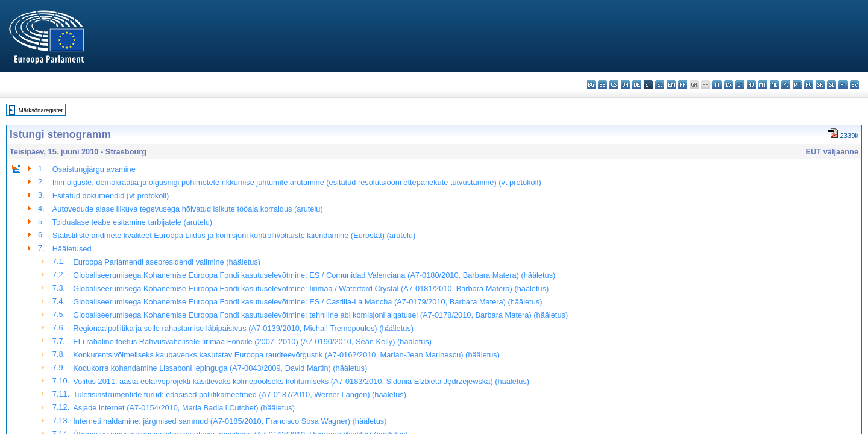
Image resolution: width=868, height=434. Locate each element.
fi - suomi (843, 85)
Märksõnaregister (41, 110)
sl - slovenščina (832, 85)
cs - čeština (614, 85)
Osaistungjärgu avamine (94, 169)
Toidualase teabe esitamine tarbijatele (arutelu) (132, 222)
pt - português (797, 85)
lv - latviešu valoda (728, 85)
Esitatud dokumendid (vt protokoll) (111, 196)
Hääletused (72, 249)
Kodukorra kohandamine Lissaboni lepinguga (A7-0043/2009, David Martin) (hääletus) (220, 368)
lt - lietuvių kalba (740, 85)
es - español (602, 85)
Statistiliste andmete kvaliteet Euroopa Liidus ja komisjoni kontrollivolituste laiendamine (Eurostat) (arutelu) (234, 235)
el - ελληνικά (660, 85)
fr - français (683, 85)
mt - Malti (763, 85)
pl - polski (786, 85)
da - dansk (625, 85)
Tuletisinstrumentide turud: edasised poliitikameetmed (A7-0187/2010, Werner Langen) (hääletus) (240, 395)
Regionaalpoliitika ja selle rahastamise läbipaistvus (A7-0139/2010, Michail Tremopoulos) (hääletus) (243, 328)
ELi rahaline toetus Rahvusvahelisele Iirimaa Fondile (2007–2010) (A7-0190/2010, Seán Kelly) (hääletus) (252, 341)
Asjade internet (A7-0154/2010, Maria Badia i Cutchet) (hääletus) (184, 408)
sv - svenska (854, 85)
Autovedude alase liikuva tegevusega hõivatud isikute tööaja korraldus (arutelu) (188, 209)
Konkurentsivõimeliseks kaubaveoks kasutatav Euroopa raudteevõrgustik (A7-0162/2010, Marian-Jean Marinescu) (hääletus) (286, 355)
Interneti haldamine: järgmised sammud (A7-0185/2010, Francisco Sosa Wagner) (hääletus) (230, 421)
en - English (671, 85)
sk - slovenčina (820, 85)
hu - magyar (751, 85)
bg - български (591, 85)
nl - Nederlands (774, 85)
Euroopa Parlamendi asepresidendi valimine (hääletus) (167, 262)
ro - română (809, 85)
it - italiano (717, 85)
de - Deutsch (637, 85)
